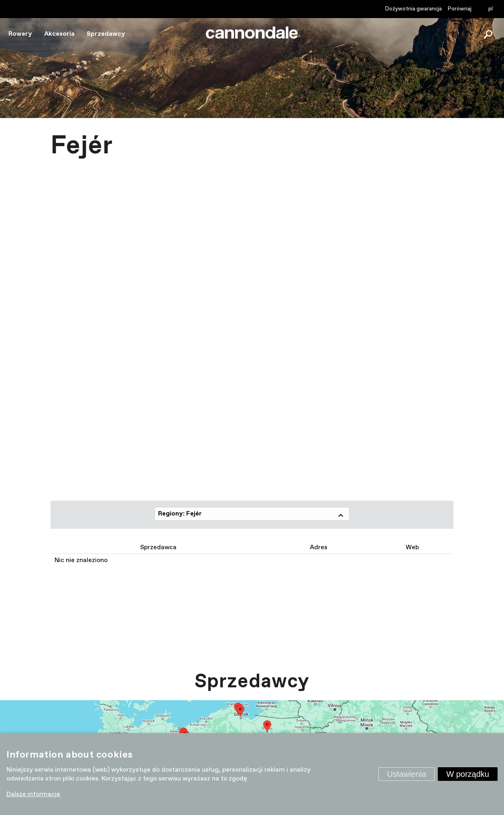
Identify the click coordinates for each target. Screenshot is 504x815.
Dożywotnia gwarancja (414, 9)
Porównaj (460, 9)
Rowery (20, 34)
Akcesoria (59, 34)
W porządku (468, 774)
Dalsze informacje (33, 794)
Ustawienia (406, 774)
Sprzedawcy (106, 34)
